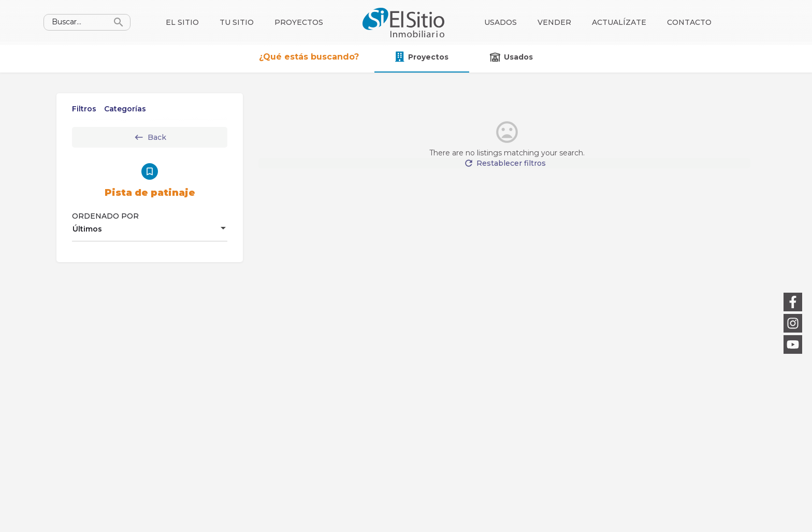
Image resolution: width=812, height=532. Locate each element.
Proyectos (299, 22)
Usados (501, 22)
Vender (554, 22)
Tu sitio (237, 22)
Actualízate (619, 22)
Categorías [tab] (125, 109)
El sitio (182, 22)
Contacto (689, 22)
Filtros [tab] (84, 109)
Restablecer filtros (507, 168)
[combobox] (150, 229)
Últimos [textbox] (87, 229)
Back (150, 137)
